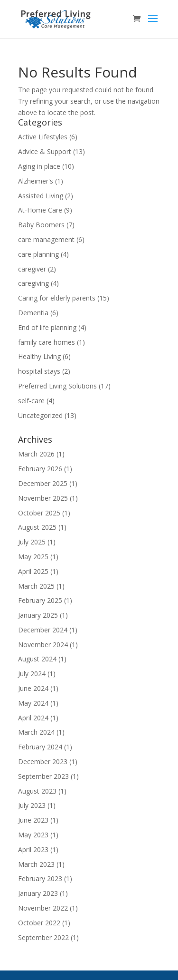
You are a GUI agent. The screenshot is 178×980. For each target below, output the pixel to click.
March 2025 (36, 586)
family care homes (47, 342)
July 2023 (32, 805)
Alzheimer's (36, 181)
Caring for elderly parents (57, 298)
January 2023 (38, 893)
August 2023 (37, 791)
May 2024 (33, 703)
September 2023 (43, 776)
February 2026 (40, 469)
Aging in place (39, 166)
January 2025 (38, 615)
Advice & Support (45, 151)
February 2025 (40, 600)
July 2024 (32, 674)
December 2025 (43, 483)
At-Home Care (40, 210)
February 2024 (40, 747)
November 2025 (43, 498)
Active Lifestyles (43, 137)
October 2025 (39, 513)
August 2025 (37, 527)
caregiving (33, 283)
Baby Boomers (41, 225)
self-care (31, 401)
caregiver (32, 269)
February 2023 (40, 878)
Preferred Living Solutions (57, 386)
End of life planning (47, 327)
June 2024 (33, 688)
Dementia (33, 313)
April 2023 (33, 849)
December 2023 (43, 762)
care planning (38, 254)
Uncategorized (40, 415)
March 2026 (36, 454)
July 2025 (32, 542)
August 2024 (37, 659)
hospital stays (39, 371)
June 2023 (33, 820)
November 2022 (43, 908)
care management (46, 239)
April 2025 (33, 571)
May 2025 (33, 557)
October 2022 (39, 923)
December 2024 (43, 630)
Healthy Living (39, 356)
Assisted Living (41, 196)
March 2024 (36, 732)
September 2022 (43, 937)
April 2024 (33, 718)
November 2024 (43, 645)
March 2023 (36, 864)
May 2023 (33, 835)
